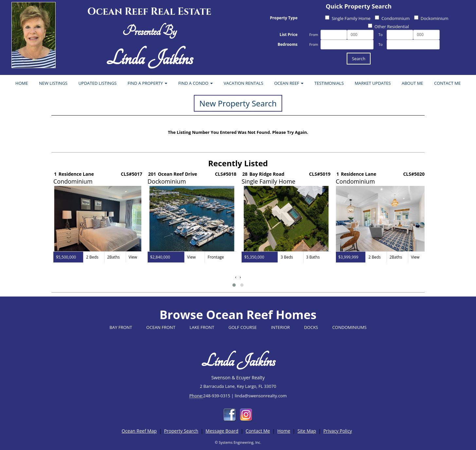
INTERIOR (281, 327)
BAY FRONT (121, 327)
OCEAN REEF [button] (289, 83)
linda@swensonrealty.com (261, 396)
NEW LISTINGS (53, 83)
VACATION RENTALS (243, 83)
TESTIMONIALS (329, 83)
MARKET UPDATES (373, 83)
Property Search (181, 431)
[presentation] (236, 277)
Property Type (284, 18)
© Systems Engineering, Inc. (238, 442)
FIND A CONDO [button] (195, 83)
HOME (22, 83)
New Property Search (238, 103)
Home (284, 431)
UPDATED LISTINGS (97, 83)
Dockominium (431, 18)
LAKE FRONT (202, 327)
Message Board (222, 431)
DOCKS (311, 327)
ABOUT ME (412, 83)
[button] (234, 285)
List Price (289, 35)
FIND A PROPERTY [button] (147, 83)
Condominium (392, 18)
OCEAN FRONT (161, 327)
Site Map (307, 431)
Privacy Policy (338, 431)
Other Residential (388, 27)
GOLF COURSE (243, 327)
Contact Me (258, 431)
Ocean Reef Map (139, 431)
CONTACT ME (447, 83)
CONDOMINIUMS (349, 327)
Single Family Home (348, 18)
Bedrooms (288, 44)
